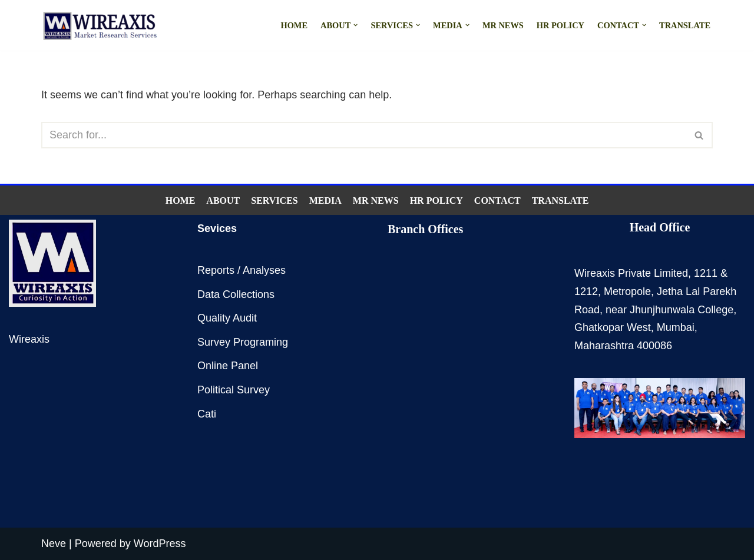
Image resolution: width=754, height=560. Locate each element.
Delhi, (460, 302)
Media (325, 201)
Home (294, 25)
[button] (355, 25)
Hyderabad (476, 336)
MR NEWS (503, 25)
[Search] (364, 135)
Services (274, 201)
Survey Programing (243, 342)
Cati (207, 414)
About (223, 201)
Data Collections (236, 294)
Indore (431, 369)
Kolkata (464, 319)
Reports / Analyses (242, 270)
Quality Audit (227, 318)
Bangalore (437, 336)
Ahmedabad (440, 386)
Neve (54, 544)
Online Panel (228, 366)
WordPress (160, 544)
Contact (497, 201)
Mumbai (433, 302)
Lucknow (434, 352)
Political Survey (234, 390)
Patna (463, 352)
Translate (685, 25)
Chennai (434, 319)
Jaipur (455, 369)
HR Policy (560, 25)
